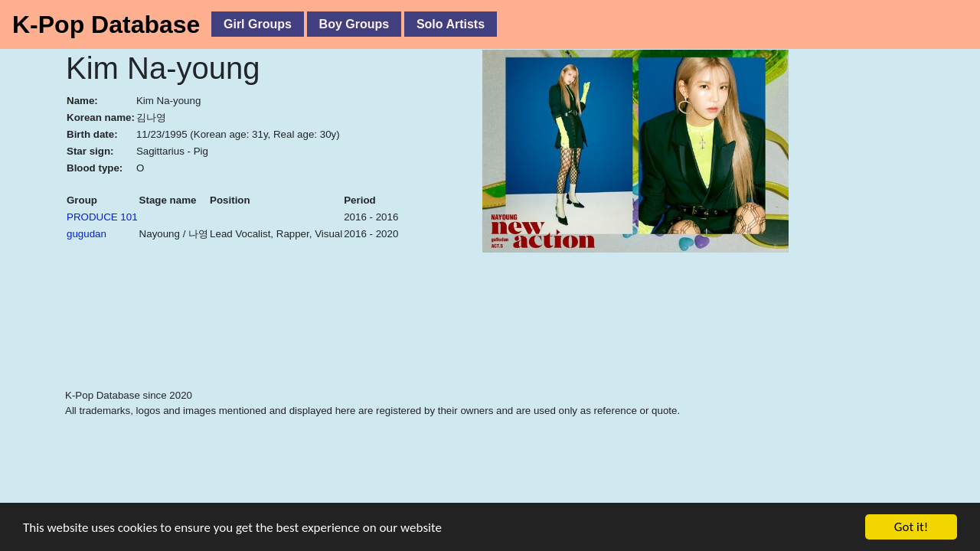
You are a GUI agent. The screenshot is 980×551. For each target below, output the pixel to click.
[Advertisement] (410, 349)
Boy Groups (354, 24)
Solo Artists (451, 24)
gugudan (87, 234)
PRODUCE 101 (102, 217)
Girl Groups (258, 24)
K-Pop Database (106, 24)
